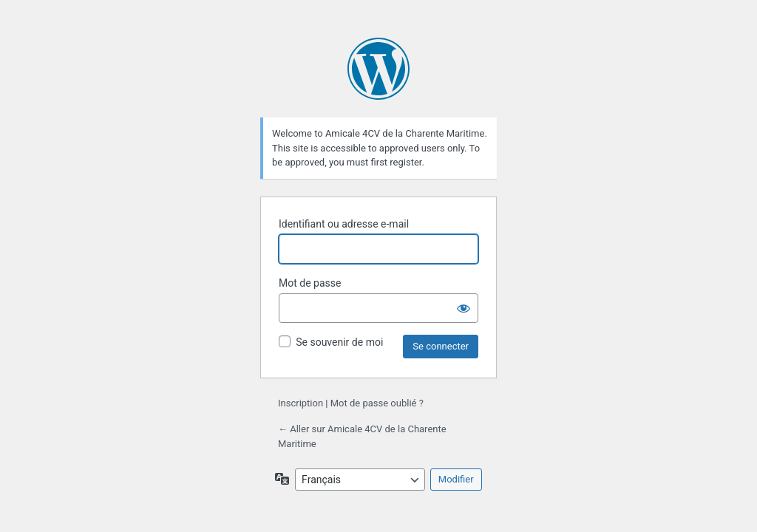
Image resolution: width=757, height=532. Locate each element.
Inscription (301, 403)
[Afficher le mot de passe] (464, 308)
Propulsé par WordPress (378, 69)
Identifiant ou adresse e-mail (344, 224)
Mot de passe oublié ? (377, 403)
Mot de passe (310, 283)
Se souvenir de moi (339, 342)
